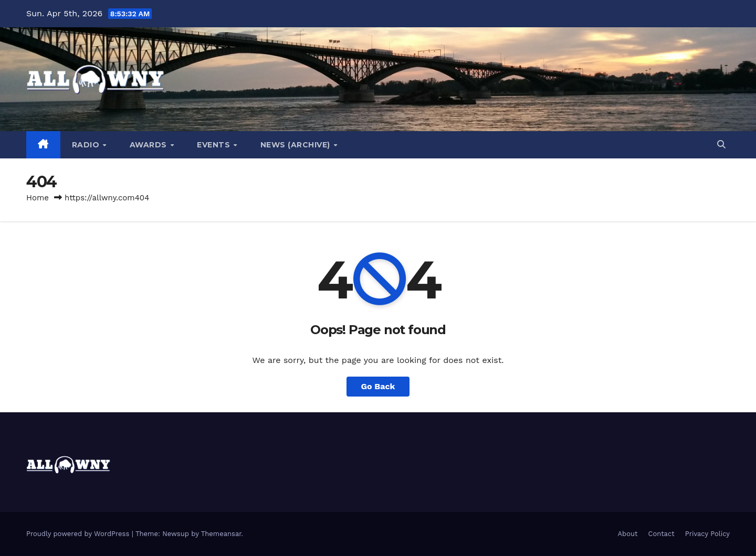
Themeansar (221, 534)
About (628, 534)
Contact (661, 534)
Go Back (378, 386)
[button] (721, 145)
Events (215, 145)
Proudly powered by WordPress (79, 534)
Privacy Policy (707, 534)
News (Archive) (297, 145)
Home (38, 198)
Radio (87, 145)
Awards (150, 145)
